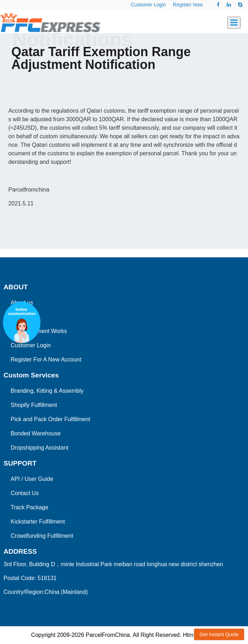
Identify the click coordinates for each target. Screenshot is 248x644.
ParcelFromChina (108, 635)
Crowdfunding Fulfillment (42, 536)
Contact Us (25, 493)
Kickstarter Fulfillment (38, 522)
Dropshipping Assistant (40, 448)
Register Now (188, 5)
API (15, 479)
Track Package (29, 507)
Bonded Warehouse (36, 433)
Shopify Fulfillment (34, 405)
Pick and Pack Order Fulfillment (50, 419)
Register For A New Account (46, 359)
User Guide (39, 479)
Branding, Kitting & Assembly (47, 391)
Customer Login (148, 5)
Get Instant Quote (219, 634)
